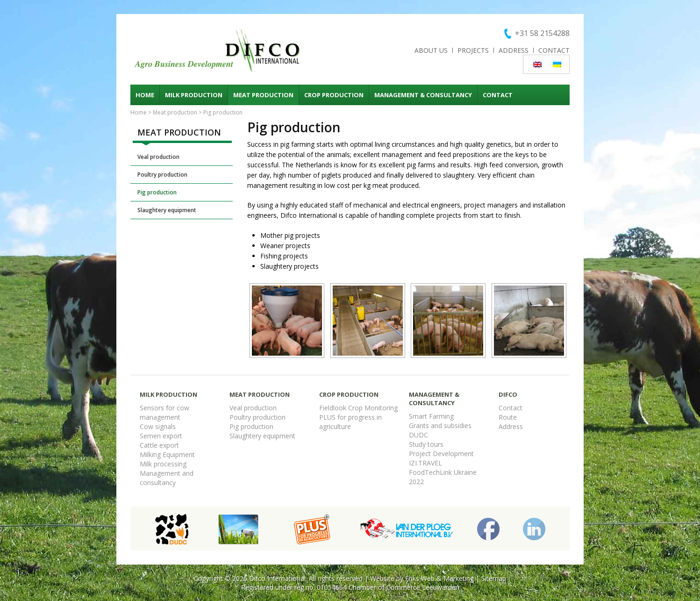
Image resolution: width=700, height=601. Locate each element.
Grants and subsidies (440, 426)
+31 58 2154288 (542, 33)
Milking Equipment (167, 454)
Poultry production (162, 175)
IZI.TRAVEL (425, 463)
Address (514, 50)
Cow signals (158, 426)
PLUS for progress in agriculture (350, 422)
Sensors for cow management (164, 412)
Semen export (161, 436)
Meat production (263, 95)
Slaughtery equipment (167, 210)
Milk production (194, 95)
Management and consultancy (167, 478)
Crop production (334, 95)
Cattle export (159, 445)
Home (145, 95)
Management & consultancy (423, 95)
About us (431, 50)
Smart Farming (431, 416)
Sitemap (494, 578)
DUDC (418, 435)
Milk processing (163, 464)
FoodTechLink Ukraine (443, 472)
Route (508, 417)
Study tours (426, 444)
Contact (554, 50)
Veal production (158, 157)
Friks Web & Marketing (439, 578)
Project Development (441, 454)
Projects (473, 50)
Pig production (157, 192)
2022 (416, 482)
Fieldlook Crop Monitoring (358, 408)
